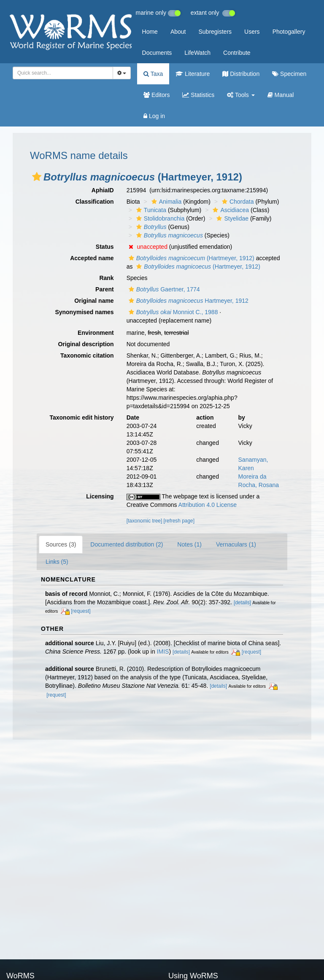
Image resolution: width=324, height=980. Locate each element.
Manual (281, 95)
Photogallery (289, 32)
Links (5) (57, 562)
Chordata (237, 202)
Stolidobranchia (159, 218)
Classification (95, 202)
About (178, 32)
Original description (86, 344)
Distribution (241, 74)
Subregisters (215, 32)
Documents (157, 53)
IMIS (163, 652)
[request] (81, 611)
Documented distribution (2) (127, 544)
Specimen (289, 74)
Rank (106, 278)
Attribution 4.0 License (208, 505)
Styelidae (231, 218)
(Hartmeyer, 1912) (190, 258)
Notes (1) (189, 544)
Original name (94, 301)
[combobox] (63, 73)
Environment (96, 333)
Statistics (198, 95)
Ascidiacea (230, 210)
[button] (37, 177)
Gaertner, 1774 (163, 289)
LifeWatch (197, 53)
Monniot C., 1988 (172, 312)
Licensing (100, 496)
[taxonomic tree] (144, 521)
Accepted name (92, 258)
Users (252, 32)
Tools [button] (241, 95)
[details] (242, 603)
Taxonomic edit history (81, 417)
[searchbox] (60, 73)
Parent (105, 289)
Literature (193, 74)
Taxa (153, 74)
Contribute (237, 53)
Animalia (166, 202)
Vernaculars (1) (236, 544)
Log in (154, 116)
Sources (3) (61, 544)
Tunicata (150, 210)
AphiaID (103, 190)
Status (105, 247)
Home (150, 32)
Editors (157, 95)
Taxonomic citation (87, 355)
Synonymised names (84, 312)
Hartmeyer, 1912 (188, 301)
